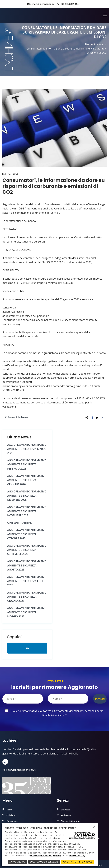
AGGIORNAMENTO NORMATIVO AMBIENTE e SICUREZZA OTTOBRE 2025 (27, 534)
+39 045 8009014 (68, 4)
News (100, 44)
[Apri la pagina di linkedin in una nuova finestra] (27, 648)
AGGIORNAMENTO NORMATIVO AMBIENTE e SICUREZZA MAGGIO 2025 (27, 612)
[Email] (23, 699)
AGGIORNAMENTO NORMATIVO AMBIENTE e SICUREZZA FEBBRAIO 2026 (27, 464)
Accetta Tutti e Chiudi (78, 862)
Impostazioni (17, 862)
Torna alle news (16, 417)
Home (89, 44)
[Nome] (68, 699)
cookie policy (77, 856)
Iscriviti (100, 699)
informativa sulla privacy (46, 856)
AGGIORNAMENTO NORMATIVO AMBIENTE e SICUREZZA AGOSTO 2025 (27, 565)
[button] (92, 418)
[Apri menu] (105, 15)
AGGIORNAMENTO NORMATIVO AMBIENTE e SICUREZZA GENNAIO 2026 (27, 480)
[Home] (3, 15)
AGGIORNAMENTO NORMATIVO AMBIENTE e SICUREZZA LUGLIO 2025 (27, 581)
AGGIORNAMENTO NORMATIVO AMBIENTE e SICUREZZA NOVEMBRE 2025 (27, 511)
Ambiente (66, 815)
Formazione (12, 821)
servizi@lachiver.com (40, 4)
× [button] (94, 827)
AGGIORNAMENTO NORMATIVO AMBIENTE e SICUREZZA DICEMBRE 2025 (27, 496)
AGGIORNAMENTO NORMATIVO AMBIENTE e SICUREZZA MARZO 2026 (27, 449)
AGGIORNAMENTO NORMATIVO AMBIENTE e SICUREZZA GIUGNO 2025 (27, 597)
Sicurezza (66, 810)
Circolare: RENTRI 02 (20, 523)
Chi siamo (11, 815)
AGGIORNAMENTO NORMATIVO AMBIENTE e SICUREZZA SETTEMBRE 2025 (27, 550)
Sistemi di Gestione (71, 821)
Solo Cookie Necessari (44, 862)
